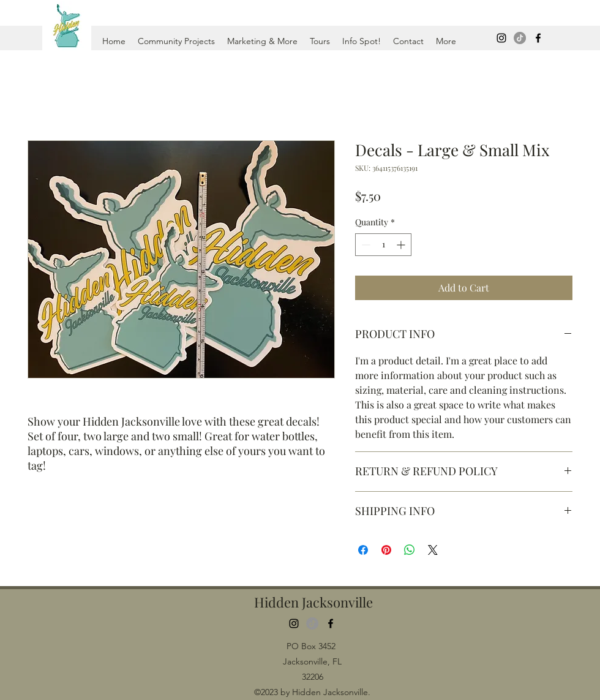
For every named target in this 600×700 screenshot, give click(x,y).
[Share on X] (433, 550)
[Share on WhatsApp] (410, 550)
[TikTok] (520, 38)
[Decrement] (365, 245)
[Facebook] (538, 38)
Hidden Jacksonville (313, 602)
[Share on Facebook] (363, 550)
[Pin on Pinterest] (386, 550)
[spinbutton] (383, 245)
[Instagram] (501, 38)
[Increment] (402, 245)
